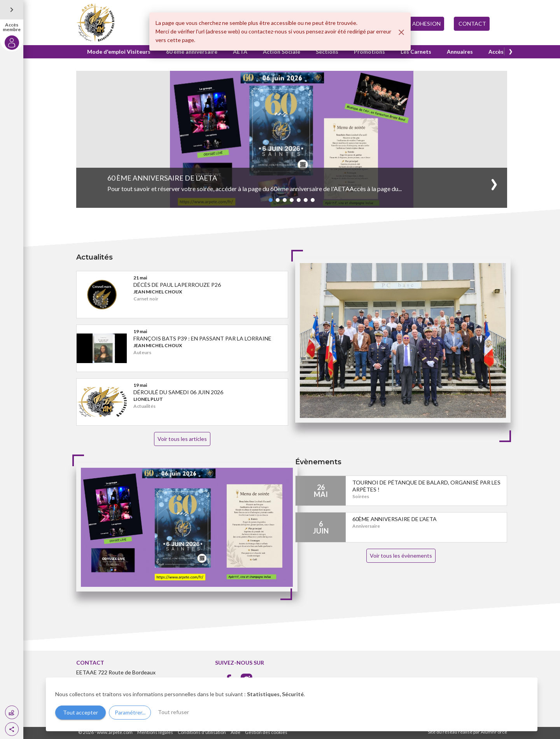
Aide (235, 732)
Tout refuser (173, 712)
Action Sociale (282, 52)
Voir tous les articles (182, 439)
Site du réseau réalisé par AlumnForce (467, 732)
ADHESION (426, 24)
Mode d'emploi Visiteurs (119, 52)
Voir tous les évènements (401, 556)
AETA (240, 52)
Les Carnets (416, 52)
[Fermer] (401, 32)
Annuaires (460, 52)
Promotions (369, 52)
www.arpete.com (115, 732)
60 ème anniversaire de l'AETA (162, 178)
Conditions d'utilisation (202, 732)
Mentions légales (155, 732)
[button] (12, 729)
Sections (327, 52)
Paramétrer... (130, 712)
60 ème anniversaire (192, 52)
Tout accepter (80, 712)
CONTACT (472, 24)
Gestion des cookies (266, 732)
